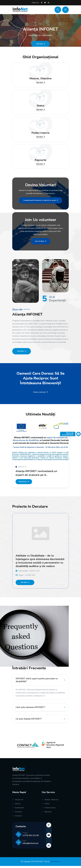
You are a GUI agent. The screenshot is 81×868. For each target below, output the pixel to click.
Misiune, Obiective (51, 800)
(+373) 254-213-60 (31, 835)
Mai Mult (41, 83)
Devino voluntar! (40, 392)
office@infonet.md (30, 843)
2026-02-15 (21, 467)
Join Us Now (40, 241)
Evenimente (19, 808)
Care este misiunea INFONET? (30, 707)
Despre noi (19, 800)
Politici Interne (50, 808)
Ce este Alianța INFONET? (29, 719)
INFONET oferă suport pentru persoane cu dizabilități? (37, 680)
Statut (47, 804)
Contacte (18, 816)
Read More (24, 482)
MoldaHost (55, 861)
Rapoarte (48, 812)
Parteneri (18, 812)
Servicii (18, 804)
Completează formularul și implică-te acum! (40, 200)
